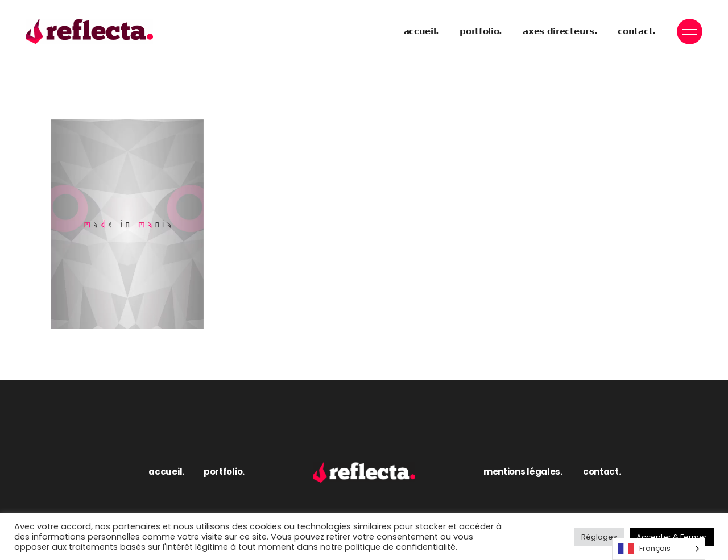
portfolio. (224, 472)
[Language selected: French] (659, 549)
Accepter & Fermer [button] (672, 537)
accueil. (166, 472)
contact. (602, 472)
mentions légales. (523, 472)
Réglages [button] (599, 537)
